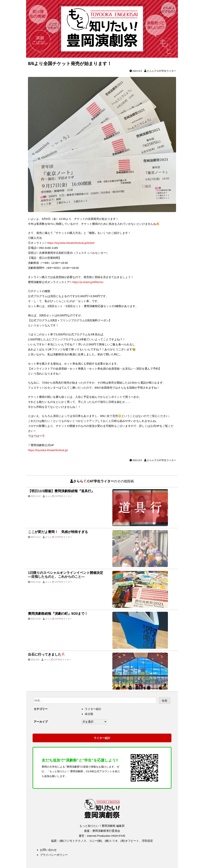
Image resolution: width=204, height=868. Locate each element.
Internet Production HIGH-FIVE (106, 836)
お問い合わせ (48, 850)
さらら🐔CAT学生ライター (161, 71)
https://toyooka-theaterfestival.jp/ (48, 450)
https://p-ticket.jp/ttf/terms (88, 282)
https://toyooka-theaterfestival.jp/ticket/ (71, 243)
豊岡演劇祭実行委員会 (106, 831)
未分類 (89, 714)
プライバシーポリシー (54, 855)
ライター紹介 (93, 709)
